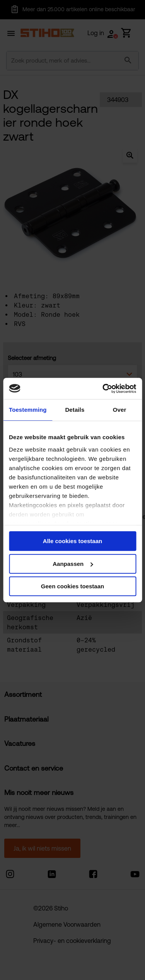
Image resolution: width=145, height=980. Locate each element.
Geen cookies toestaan (72, 586)
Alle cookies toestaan (72, 541)
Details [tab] (75, 410)
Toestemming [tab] (28, 410)
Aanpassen (73, 564)
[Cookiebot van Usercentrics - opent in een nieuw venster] (103, 389)
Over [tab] (120, 410)
